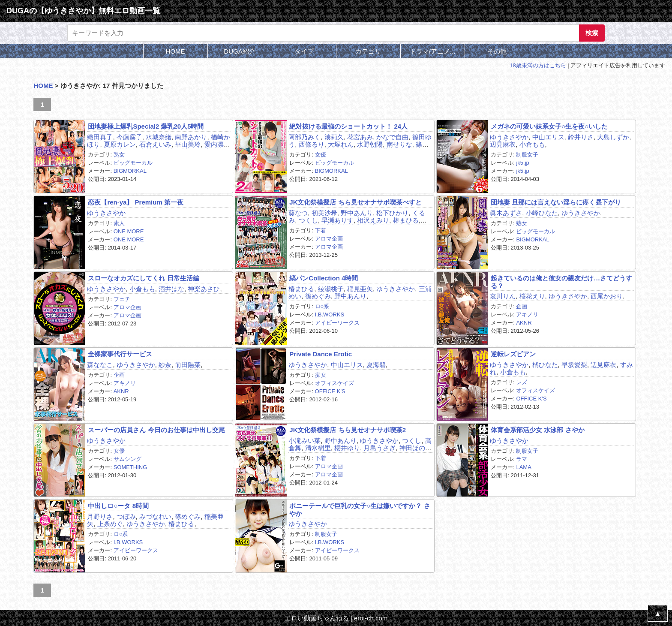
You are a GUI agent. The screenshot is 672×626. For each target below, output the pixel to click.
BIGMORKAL (130, 171)
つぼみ (126, 516)
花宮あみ (360, 137)
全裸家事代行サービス (120, 354)
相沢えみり (373, 220)
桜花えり (532, 296)
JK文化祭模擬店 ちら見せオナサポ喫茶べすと (355, 202)
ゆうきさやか (509, 137)
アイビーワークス (337, 323)
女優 (321, 155)
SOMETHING (130, 467)
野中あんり (357, 213)
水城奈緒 (159, 137)
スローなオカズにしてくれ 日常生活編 (143, 278)
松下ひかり (392, 213)
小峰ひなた (542, 213)
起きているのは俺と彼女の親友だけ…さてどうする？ (561, 282)
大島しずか (613, 137)
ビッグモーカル (133, 163)
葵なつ (298, 213)
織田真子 (100, 137)
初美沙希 (324, 213)
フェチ (122, 299)
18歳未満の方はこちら (538, 65)
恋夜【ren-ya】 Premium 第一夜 (136, 202)
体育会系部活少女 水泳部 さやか (537, 430)
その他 (497, 51)
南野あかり (191, 137)
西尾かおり (607, 296)
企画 (522, 306)
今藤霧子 (129, 137)
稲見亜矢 (360, 289)
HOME (175, 51)
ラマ (522, 459)
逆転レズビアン (513, 354)
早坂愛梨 (574, 365)
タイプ (304, 51)
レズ (522, 382)
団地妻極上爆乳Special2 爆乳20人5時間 (146, 126)
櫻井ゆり (347, 448)
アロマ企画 (329, 239)
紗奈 (165, 365)
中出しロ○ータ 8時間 (118, 506)
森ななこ (100, 365)
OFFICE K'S (330, 391)
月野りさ (100, 516)
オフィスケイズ (334, 383)
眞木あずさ (506, 213)
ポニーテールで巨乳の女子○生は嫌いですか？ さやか (360, 509)
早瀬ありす (337, 220)
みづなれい (155, 516)
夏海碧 (376, 365)
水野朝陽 (370, 144)
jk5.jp (522, 163)
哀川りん (503, 296)
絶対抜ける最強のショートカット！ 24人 (348, 126)
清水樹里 (318, 448)
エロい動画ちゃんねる (317, 618)
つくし (308, 220)
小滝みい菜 (304, 441)
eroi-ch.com (371, 618)
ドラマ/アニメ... (433, 51)
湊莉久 (334, 137)
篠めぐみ (318, 296)
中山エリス (548, 137)
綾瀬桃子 (331, 289)
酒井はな (171, 289)
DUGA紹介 (239, 51)
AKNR (524, 323)
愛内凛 (214, 144)
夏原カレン (120, 144)
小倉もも (532, 144)
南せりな (399, 144)
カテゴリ (368, 51)
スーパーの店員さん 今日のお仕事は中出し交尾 (156, 430)
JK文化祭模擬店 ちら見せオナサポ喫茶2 (348, 430)
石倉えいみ (155, 144)
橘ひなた (545, 365)
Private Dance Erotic (321, 354)
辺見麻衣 (503, 144)
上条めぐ (110, 524)
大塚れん (341, 144)
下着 (321, 230)
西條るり (312, 144)
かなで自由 (392, 137)
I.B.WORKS (330, 315)
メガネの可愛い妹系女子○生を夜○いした (549, 126)
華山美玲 (188, 144)
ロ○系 (322, 306)
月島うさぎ (379, 448)
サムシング (127, 459)
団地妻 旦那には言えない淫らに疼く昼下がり (556, 202)
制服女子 (527, 155)
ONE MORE (129, 231)
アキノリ (527, 315)
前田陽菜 (188, 365)
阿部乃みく (304, 137)
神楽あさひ (204, 289)
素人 (119, 223)
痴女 (321, 375)
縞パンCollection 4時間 (324, 278)
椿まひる (406, 220)
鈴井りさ (581, 137)
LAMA (523, 467)
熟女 (119, 155)
